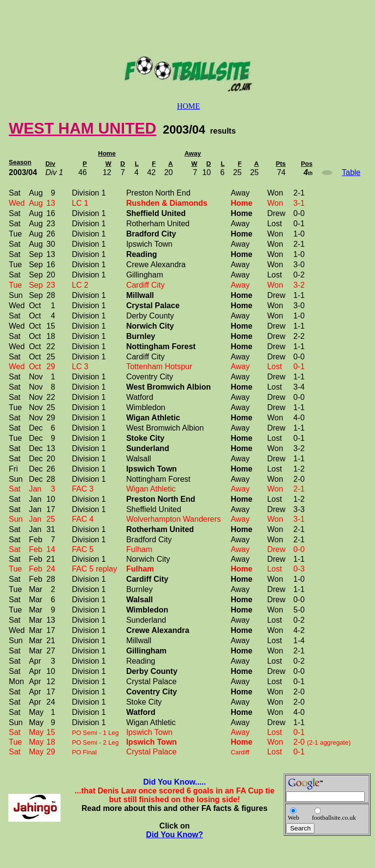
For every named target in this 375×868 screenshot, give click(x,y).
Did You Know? (175, 835)
